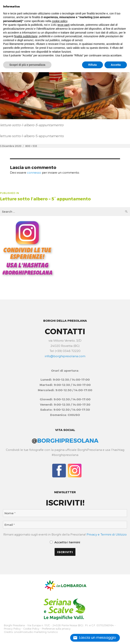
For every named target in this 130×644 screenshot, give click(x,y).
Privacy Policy (12, 629)
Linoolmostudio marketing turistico (36, 632)
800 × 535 (31, 146)
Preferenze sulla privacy (56, 629)
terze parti (64, 25)
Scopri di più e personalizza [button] (27, 65)
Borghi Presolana (14, 625)
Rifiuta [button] (93, 65)
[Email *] (65, 525)
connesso (34, 172)
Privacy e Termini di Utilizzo (107, 534)
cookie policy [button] (60, 21)
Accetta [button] (116, 65)
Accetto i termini (65, 542)
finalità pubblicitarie (26, 36)
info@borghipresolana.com (65, 356)
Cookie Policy (31, 629)
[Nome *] (65, 513)
